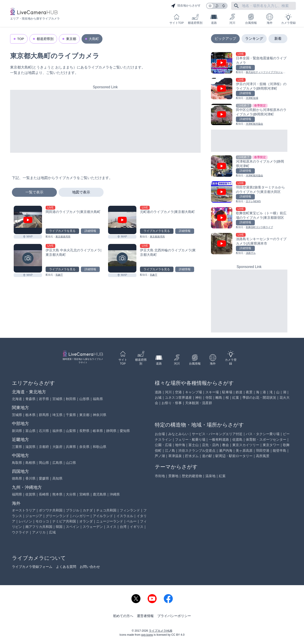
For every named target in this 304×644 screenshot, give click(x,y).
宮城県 (57, 399)
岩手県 (44, 399)
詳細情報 (90, 231)
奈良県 (84, 447)
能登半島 (280, 450)
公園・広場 (163, 445)
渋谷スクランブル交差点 (197, 450)
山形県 (84, 399)
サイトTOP (177, 19)
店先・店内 (210, 445)
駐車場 (227, 392)
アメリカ (39, 532)
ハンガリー (81, 516)
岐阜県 (98, 431)
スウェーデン (93, 527)
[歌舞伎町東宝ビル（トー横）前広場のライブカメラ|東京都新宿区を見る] (249, 218)
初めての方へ (123, 616)
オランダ (86, 521)
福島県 (98, 399)
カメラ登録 (288, 19)
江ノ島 (170, 450)
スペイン (73, 527)
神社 (199, 397)
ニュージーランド (110, 521)
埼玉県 (57, 415)
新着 (278, 39)
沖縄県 (115, 494)
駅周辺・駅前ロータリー (234, 456)
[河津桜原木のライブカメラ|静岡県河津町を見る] (249, 167)
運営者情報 (145, 616)
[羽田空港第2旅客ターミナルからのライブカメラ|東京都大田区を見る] (249, 192)
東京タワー (271, 445)
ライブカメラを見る (62, 231)
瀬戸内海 (226, 450)
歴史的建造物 (192, 476)
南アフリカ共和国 (39, 527)
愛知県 (125, 431)
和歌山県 (100, 447)
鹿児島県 (100, 494)
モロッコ (42, 521)
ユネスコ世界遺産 (178, 397)
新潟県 (17, 431)
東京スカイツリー (246, 445)
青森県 (30, 399)
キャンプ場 (194, 392)
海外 (270, 19)
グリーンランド (57, 516)
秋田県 (71, 399)
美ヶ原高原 (244, 450)
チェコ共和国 (106, 510)
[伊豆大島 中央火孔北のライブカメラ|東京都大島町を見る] (28, 258)
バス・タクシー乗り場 (263, 434)
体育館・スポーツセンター (266, 439)
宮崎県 (84, 494)
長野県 (84, 431)
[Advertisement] (105, 121)
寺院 (209, 397)
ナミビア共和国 (64, 521)
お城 (158, 397)
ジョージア (34, 516)
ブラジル (73, 510)
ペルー (132, 521)
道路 (214, 19)
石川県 (44, 431)
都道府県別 (195, 19)
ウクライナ (20, 532)
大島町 (94, 39)
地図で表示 (81, 192)
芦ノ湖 (160, 456)
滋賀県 (30, 447)
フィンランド (130, 510)
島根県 (30, 463)
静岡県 (111, 431)
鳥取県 (17, 463)
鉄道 (239, 392)
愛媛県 (44, 478)
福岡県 (17, 494)
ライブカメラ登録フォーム (32, 567)
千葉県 (71, 415)
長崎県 (44, 494)
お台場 (160, 434)
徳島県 (17, 478)
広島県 (57, 463)
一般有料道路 (219, 439)
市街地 (160, 476)
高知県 (57, 478)
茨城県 (17, 415)
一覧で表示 (34, 192)
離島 (219, 397)
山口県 (71, 463)
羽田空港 (263, 450)
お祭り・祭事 (172, 403)
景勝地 (173, 476)
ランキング (254, 39)
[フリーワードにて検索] (236, 6)
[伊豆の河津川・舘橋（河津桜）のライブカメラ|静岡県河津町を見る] (249, 89)
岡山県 (44, 463)
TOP (21, 39)
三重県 (17, 447)
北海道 (17, 399)
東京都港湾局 (63, 237)
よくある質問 (66, 567)
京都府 (44, 447)
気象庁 (59, 275)
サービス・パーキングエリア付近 (217, 434)
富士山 (194, 445)
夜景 (249, 392)
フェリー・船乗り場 (190, 439)
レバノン (25, 521)
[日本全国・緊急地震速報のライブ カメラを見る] (249, 63)
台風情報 (251, 19)
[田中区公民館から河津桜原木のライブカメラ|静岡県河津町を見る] (249, 115)
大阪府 (57, 447)
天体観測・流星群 (199, 403)
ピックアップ (225, 39)
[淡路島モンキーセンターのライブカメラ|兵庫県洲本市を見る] (249, 244)
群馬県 (44, 415)
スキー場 (212, 392)
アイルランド (103, 516)
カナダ (88, 510)
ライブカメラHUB (160, 631)
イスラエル (125, 516)
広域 (52, 532)
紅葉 (236, 397)
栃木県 (30, 415)
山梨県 (71, 431)
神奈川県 (100, 415)
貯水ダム (192, 456)
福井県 (57, 431)
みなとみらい (178, 434)
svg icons (147, 635)
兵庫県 (71, 447)
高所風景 (263, 456)
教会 (226, 445)
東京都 (71, 39)
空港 (178, 392)
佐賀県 (30, 494)
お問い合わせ (90, 567)
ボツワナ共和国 (51, 510)
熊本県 (57, 494)
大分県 (71, 494)
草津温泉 (175, 456)
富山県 (30, 431)
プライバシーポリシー (174, 616)
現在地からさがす (186, 6)
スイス (111, 527)
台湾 (123, 527)
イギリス (137, 527)
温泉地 (210, 476)
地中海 (180, 445)
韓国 (59, 527)
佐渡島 (237, 439)
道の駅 (207, 456)
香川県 (30, 478)
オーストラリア (24, 510)
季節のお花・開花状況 (259, 397)
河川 (232, 19)
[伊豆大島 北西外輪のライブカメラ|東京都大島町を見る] (122, 258)
